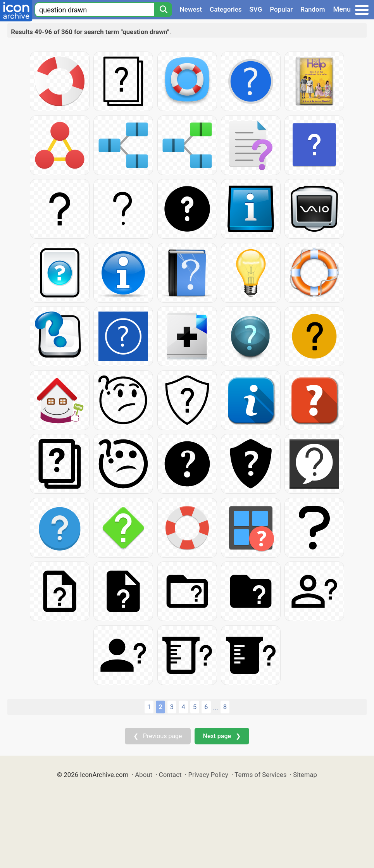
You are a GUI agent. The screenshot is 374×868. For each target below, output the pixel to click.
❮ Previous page (158, 736)
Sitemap (305, 775)
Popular (281, 9)
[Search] (163, 10)
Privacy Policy (208, 775)
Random (313, 9)
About (144, 775)
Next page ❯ (222, 736)
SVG (256, 9)
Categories (226, 9)
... (216, 707)
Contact (170, 775)
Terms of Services (260, 775)
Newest (191, 9)
